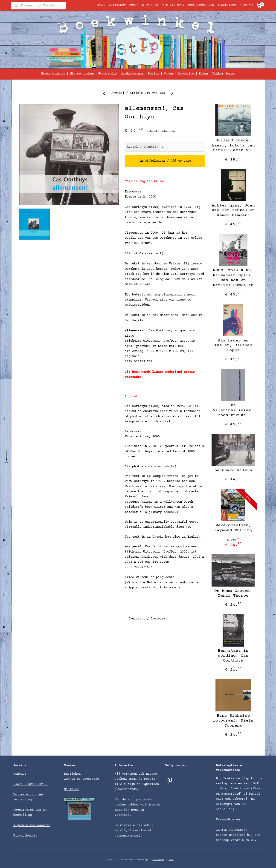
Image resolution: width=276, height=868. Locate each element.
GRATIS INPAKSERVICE (31, 784)
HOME (102, 6)
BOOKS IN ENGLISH (144, 6)
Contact (20, 774)
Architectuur (132, 74)
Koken (203, 74)
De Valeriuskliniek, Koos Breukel (233, 410)
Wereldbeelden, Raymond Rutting (233, 528)
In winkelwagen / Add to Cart (165, 161)
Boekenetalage (53, 74)
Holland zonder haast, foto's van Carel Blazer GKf (233, 145)
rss (171, 860)
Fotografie (107, 74)
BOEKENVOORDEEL (201, 6)
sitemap (158, 860)
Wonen (168, 74)
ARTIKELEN (117, 6)
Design (154, 74)
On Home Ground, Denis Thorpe (233, 593)
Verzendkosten (228, 820)
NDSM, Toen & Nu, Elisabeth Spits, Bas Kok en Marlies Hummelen (233, 278)
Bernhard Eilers (233, 470)
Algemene (22, 825)
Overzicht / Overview (147, 619)
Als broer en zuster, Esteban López (233, 345)
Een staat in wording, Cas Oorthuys (233, 656)
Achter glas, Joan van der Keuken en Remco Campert (233, 211)
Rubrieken (72, 774)
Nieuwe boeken (82, 74)
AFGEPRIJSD (227, 6)
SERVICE (246, 6)
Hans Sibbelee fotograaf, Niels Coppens (233, 721)
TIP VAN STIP (173, 6)
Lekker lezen (224, 74)
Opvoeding (186, 74)
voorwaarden (40, 825)
